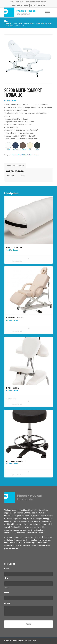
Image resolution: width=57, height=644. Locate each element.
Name (7, 569)
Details (8, 604)
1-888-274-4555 (20, 6)
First (7, 578)
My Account (20, 2)
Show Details (17, 261)
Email (7, 593)
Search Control (32, 641)
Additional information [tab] (15, 165)
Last (6, 587)
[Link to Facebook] (51, 641)
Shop (6, 21)
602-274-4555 (38, 6)
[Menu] (46, 12)
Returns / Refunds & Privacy (36, 2)
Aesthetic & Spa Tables (19, 155)
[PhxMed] (24, 12)
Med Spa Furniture (33, 155)
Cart (11, 2)
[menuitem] (12, 2)
